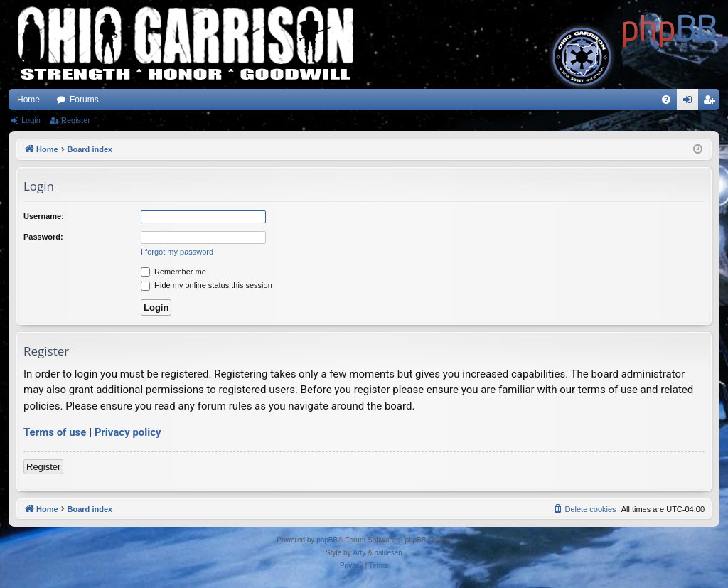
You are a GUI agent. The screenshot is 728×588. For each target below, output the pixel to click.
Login (31, 120)
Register (76, 120)
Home (28, 100)
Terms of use (55, 432)
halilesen (388, 553)
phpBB (327, 540)
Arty (359, 553)
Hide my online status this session (207, 285)
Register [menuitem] (712, 102)
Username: (44, 216)
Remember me (173, 272)
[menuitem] (666, 100)
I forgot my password (177, 252)
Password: (43, 237)
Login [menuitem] (691, 102)
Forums (84, 100)
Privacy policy (128, 432)
